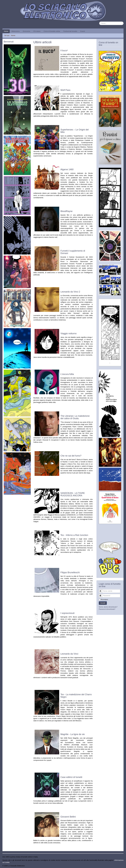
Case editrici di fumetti (71, 777)
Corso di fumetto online (52, 31)
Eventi (83, 31)
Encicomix (27, 31)
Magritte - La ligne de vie (73, 734)
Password (102, 595)
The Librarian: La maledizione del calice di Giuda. (75, 417)
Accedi (103, 603)
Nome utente (102, 590)
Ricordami (104, 600)
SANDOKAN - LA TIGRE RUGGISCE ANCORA (73, 494)
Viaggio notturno (68, 333)
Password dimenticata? (107, 609)
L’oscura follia (67, 374)
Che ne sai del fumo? (71, 456)
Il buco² (64, 51)
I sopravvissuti (67, 613)
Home (6, 31)
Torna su (120, 866)
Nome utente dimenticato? (108, 607)
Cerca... (99, 22)
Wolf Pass (65, 90)
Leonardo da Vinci (69, 654)
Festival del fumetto (70, 31)
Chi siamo (37, 31)
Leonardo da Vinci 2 (70, 292)
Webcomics (16, 31)
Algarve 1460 (67, 169)
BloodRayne (66, 211)
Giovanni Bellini (68, 817)
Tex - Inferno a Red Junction (74, 535)
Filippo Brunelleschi (70, 572)
